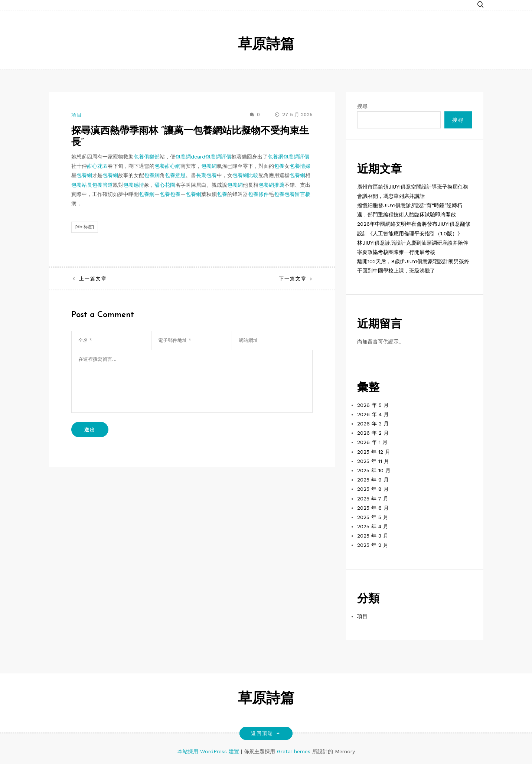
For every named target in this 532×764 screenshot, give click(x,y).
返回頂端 (266, 733)
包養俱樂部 (147, 157)
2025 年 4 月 (373, 526)
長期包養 (206, 175)
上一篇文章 (93, 279)
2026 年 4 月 (373, 414)
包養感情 (134, 185)
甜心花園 (97, 166)
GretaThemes (294, 751)
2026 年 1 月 (372, 442)
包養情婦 (300, 166)
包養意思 (175, 175)
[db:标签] (85, 227)
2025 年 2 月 (373, 545)
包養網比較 (245, 175)
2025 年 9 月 (373, 480)
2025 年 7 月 (373, 499)
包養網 (275, 157)
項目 (77, 115)
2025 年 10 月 (374, 470)
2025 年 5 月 (373, 517)
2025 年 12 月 (374, 452)
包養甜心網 (167, 166)
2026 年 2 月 (373, 433)
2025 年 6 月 (373, 508)
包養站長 (82, 185)
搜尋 (362, 106)
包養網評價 (218, 157)
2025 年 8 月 (373, 489)
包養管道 (102, 185)
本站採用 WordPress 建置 (209, 751)
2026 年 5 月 (373, 405)
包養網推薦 (271, 185)
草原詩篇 (266, 45)
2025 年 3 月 (373, 536)
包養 (279, 166)
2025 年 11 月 (373, 461)
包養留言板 (297, 194)
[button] (480, 5)
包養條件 (258, 194)
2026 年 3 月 (373, 424)
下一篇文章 (293, 279)
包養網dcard (190, 157)
